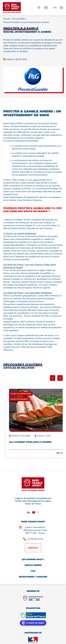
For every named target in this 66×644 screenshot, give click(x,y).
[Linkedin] (28, 513)
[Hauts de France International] (33, 598)
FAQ (33, 571)
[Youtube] (34, 513)
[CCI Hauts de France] (33, 623)
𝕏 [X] (38, 512)
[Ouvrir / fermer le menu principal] (61, 8)
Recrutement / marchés (33, 577)
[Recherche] (39, 8)
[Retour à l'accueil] (12, 8)
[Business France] (33, 640)
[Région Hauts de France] (33, 615)
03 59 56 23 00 (35, 539)
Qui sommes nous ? (33, 559)
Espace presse (33, 565)
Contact (33, 548)
